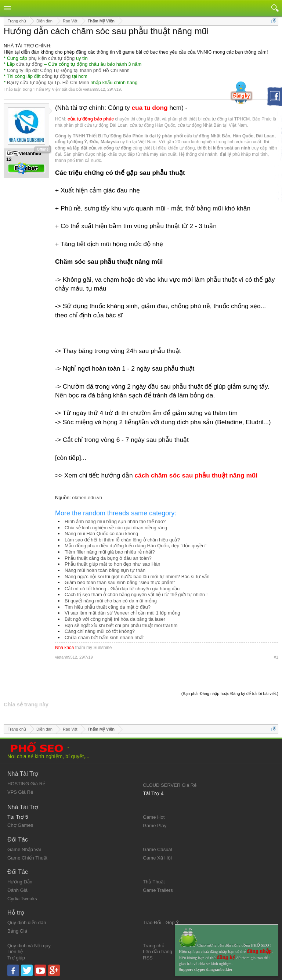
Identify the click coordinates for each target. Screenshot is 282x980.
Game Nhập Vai (24, 849)
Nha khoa (64, 648)
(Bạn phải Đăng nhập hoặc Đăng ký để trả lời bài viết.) (230, 693)
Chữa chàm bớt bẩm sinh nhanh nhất (104, 637)
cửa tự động (29, 64)
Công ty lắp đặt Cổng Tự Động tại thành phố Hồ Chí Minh (68, 70)
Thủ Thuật (154, 882)
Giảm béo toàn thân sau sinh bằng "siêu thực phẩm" (120, 582)
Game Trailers (158, 890)
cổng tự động (56, 76)
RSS (148, 958)
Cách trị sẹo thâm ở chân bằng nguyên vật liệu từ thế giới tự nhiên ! (136, 595)
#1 (276, 657)
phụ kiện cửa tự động (52, 58)
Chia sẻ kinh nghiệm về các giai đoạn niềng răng (116, 528)
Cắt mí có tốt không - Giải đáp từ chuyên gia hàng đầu (122, 589)
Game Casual (157, 849)
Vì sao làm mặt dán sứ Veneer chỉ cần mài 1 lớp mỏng (122, 613)
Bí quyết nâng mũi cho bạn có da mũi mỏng (111, 601)
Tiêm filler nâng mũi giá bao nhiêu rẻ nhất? (110, 552)
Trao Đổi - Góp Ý (161, 923)
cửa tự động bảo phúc (91, 119)
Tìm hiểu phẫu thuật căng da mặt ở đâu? (108, 607)
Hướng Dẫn (20, 882)
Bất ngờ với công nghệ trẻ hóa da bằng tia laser (115, 619)
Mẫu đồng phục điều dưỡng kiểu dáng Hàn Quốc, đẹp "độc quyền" (135, 546)
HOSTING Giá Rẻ (26, 784)
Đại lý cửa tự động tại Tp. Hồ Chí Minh (48, 82)
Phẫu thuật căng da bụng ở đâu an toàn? (108, 558)
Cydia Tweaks (22, 899)
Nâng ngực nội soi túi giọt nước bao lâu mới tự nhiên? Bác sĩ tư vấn (137, 577)
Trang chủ (154, 946)
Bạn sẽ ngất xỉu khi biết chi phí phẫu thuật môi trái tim (121, 625)
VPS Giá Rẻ (20, 792)
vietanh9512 (94, 89)
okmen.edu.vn (87, 498)
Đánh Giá (17, 890)
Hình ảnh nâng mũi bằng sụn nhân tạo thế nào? (115, 521)
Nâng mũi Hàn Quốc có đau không (101, 534)
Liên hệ (15, 952)
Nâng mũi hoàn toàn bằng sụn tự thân (105, 570)
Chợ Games (20, 825)
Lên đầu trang (158, 952)
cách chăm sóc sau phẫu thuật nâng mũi (196, 475)
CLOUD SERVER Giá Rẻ (170, 785)
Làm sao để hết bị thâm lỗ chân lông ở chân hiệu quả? (122, 540)
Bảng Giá (17, 931)
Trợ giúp (16, 958)
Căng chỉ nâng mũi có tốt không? (100, 631)
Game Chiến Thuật (27, 858)
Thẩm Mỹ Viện (47, 89)
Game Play (155, 826)
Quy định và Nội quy (29, 946)
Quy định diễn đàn (27, 923)
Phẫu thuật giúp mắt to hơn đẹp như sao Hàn (112, 564)
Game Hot (154, 817)
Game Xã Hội (157, 858)
